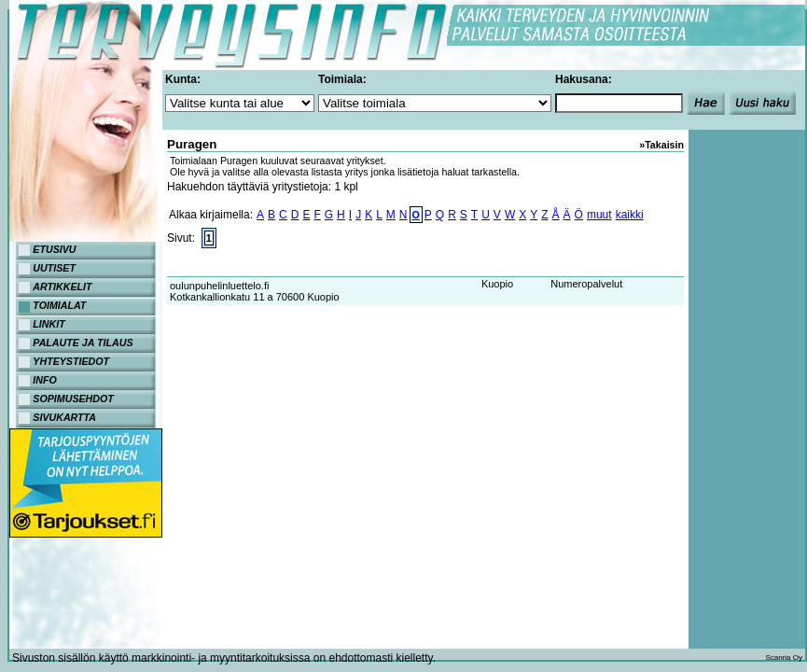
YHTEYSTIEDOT (71, 361)
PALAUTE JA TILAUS (83, 343)
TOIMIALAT (59, 305)
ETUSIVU (54, 249)
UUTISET (54, 268)
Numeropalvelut (586, 284)
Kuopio (497, 284)
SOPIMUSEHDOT (73, 399)
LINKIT (49, 324)
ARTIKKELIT (62, 287)
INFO (44, 380)
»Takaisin (661, 145)
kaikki (630, 215)
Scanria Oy (784, 658)
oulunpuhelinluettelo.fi (219, 286)
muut (599, 215)
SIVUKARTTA (64, 417)
